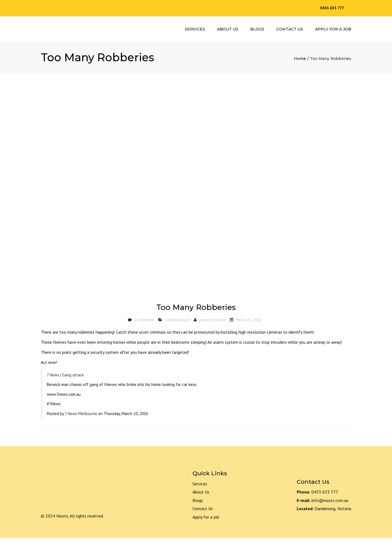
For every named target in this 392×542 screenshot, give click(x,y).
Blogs (257, 31)
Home (300, 63)
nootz (221, 324)
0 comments (144, 324)
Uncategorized (178, 324)
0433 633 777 (332, 8)
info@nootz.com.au (330, 504)
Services (195, 31)
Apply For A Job (333, 31)
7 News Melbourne (81, 418)
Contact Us (290, 31)
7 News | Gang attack (65, 379)
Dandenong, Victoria (333, 513)
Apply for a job (206, 521)
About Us (228, 31)
